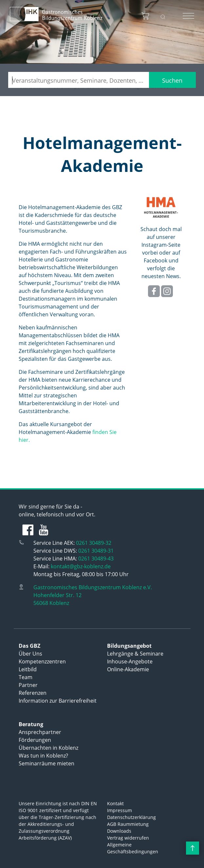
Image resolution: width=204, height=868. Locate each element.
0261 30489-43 (96, 559)
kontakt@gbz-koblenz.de (81, 566)
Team (26, 677)
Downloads (119, 831)
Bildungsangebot (129, 646)
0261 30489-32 (94, 543)
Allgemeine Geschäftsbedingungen (133, 848)
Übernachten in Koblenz (48, 748)
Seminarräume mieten (46, 763)
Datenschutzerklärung (131, 817)
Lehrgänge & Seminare (135, 654)
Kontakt (115, 803)
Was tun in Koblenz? (43, 756)
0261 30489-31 (96, 551)
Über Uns (30, 654)
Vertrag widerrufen (128, 838)
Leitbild (28, 669)
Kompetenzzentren (42, 661)
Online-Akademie (128, 669)
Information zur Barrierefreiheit (58, 701)
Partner (28, 685)
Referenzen (33, 693)
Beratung (31, 724)
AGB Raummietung (128, 824)
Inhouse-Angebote (130, 661)
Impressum (120, 810)
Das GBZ (29, 646)
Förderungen (35, 740)
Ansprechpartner (40, 732)
